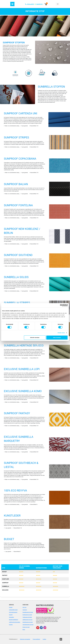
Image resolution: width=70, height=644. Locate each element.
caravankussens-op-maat (28, 625)
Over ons (24, 607)
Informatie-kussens (13, 612)
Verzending (11, 617)
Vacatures (25, 610)
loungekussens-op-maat (28, 612)
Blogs (24, 630)
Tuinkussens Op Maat (27, 617)
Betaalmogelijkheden (14, 620)
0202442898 (30, 4)
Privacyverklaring (36, 639)
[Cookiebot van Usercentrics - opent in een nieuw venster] (61, 305)
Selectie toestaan (35, 338)
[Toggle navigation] (58, 4)
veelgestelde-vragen (13, 610)
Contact (11, 607)
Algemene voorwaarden (25, 639)
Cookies (44, 639)
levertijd (11, 615)
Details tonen (61, 333)
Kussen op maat (26, 627)
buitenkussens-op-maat (28, 622)
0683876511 (40, 4)
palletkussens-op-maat (27, 620)
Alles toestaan (57, 338)
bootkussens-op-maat (27, 615)
